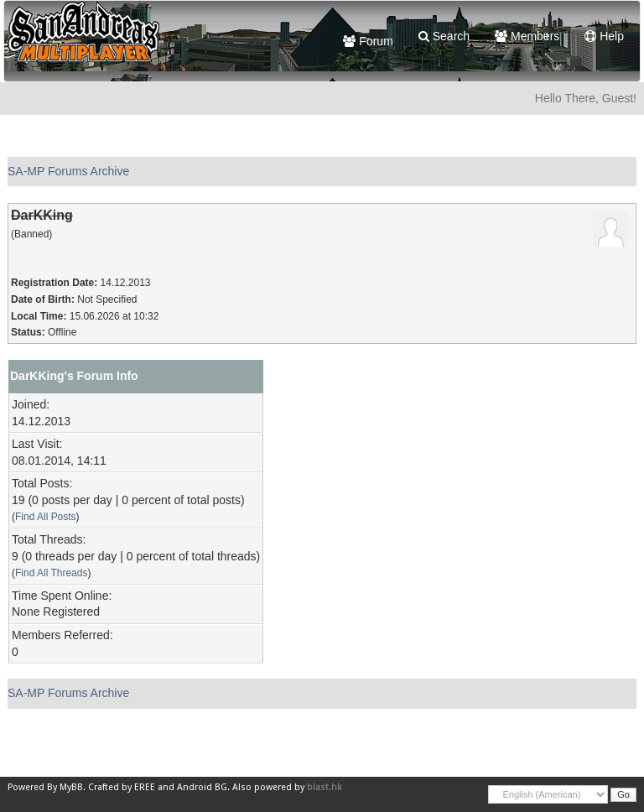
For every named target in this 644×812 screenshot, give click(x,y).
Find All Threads (51, 573)
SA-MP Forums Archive (68, 171)
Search (444, 36)
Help (604, 36)
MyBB (71, 787)
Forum (368, 41)
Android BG (202, 787)
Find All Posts (46, 517)
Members (527, 36)
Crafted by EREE (122, 787)
